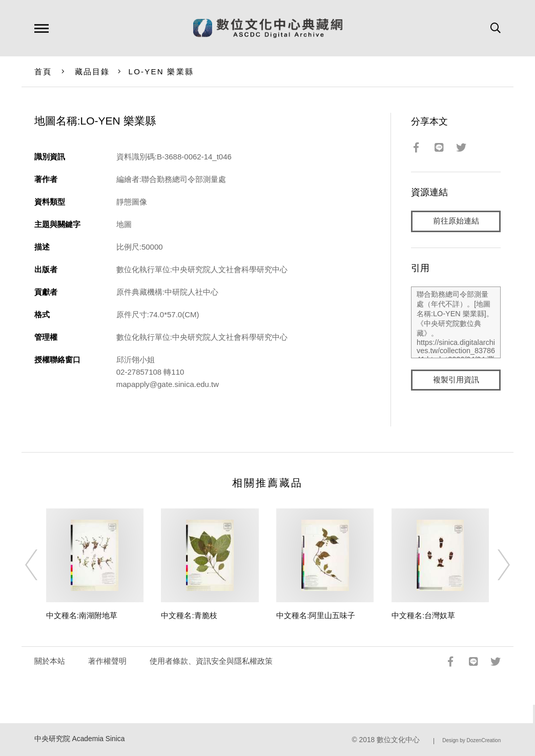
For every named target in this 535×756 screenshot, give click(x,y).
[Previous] (40, 565)
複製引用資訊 (456, 380)
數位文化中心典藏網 (268, 28)
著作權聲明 (107, 661)
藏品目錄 (92, 71)
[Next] (495, 565)
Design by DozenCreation (471, 740)
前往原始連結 (456, 221)
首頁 (43, 71)
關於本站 (50, 661)
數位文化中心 (398, 740)
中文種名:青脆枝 (189, 615)
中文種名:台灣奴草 (423, 615)
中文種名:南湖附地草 (82, 615)
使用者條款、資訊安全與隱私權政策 (211, 661)
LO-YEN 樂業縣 (161, 71)
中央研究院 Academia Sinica (80, 739)
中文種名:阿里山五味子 (316, 615)
